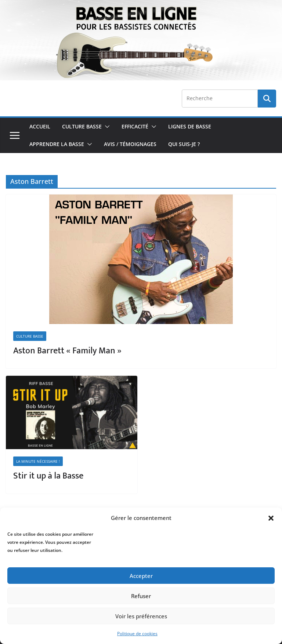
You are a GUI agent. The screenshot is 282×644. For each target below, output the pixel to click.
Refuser (141, 596)
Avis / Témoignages (130, 144)
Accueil (40, 126)
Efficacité (135, 126)
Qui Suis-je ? (184, 144)
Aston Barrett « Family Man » (67, 351)
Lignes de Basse (190, 126)
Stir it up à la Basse (48, 476)
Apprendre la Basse (57, 144)
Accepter (141, 576)
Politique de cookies (137, 634)
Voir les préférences (141, 616)
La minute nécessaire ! (38, 461)
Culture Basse (82, 126)
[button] (271, 518)
